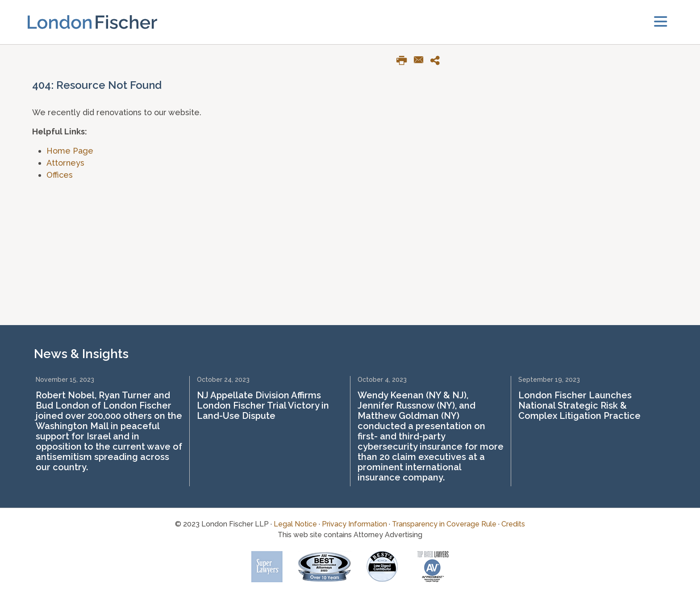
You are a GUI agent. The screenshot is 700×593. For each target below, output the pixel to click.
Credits (513, 524)
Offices (60, 175)
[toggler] (660, 22)
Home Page (70, 151)
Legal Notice (295, 524)
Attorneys (65, 163)
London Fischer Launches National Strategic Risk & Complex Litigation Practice (579, 405)
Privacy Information (354, 524)
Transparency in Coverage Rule (444, 524)
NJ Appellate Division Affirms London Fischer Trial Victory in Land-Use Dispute (263, 405)
